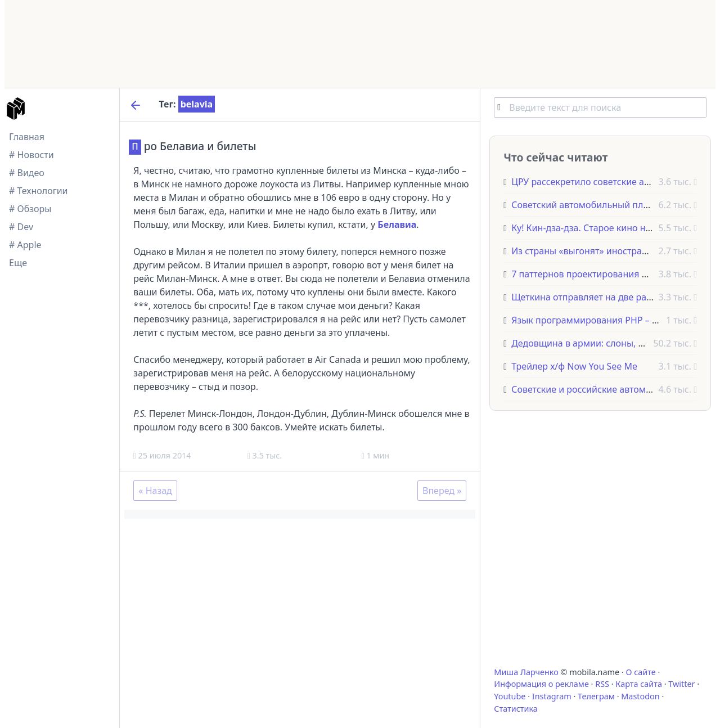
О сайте (640, 672)
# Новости (31, 155)
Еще (18, 263)
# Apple (25, 245)
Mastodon (640, 696)
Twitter (681, 684)
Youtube (510, 696)
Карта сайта (639, 684)
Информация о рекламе (541, 684)
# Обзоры (30, 209)
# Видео (27, 173)
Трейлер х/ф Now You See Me (574, 366)
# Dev (21, 227)
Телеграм (596, 696)
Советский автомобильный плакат (586, 205)
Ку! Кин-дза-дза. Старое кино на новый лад (605, 228)
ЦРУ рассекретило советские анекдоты (596, 182)
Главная (27, 137)
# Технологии (39, 191)
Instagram (552, 696)
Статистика (516, 709)
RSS (602, 684)
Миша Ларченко (526, 672)
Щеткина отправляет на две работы (590, 297)
